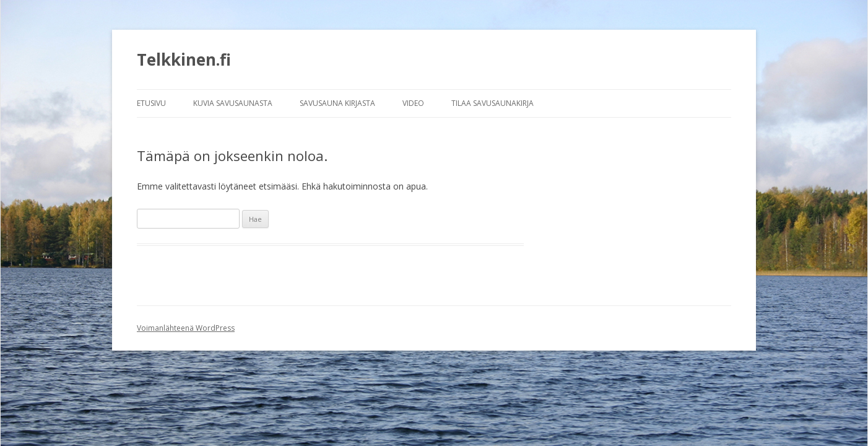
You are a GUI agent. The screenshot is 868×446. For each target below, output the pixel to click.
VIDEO (413, 103)
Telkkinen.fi (184, 59)
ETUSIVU (151, 103)
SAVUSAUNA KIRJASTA (337, 103)
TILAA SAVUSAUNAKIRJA (493, 103)
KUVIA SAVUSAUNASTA (233, 103)
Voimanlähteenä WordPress (186, 328)
